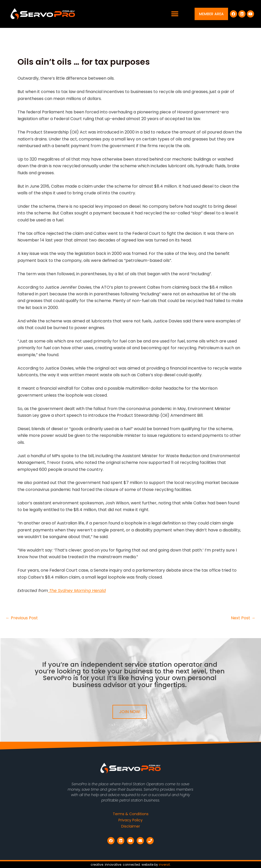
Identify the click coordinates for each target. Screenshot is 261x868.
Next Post (243, 618)
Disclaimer (131, 826)
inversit (164, 865)
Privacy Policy (130, 820)
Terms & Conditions (131, 814)
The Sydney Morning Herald (77, 591)
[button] (175, 14)
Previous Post (22, 618)
